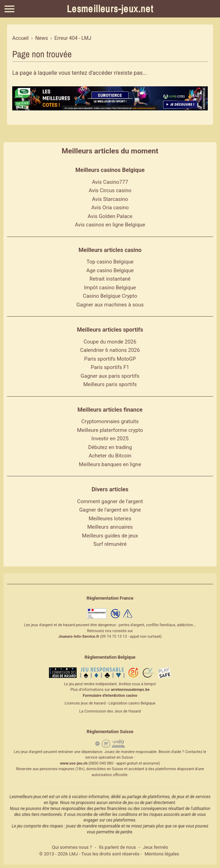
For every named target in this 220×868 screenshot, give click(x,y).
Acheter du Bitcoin (110, 456)
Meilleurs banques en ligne (110, 464)
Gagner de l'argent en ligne (110, 510)
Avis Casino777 (110, 182)
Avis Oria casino (110, 208)
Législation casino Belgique (132, 703)
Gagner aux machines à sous (110, 305)
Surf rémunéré (110, 544)
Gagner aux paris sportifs (110, 376)
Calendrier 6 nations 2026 (110, 350)
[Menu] (9, 9)
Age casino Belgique (110, 270)
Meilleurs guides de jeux (110, 536)
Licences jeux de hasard (85, 703)
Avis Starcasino (110, 199)
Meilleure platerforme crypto (110, 430)
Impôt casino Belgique (110, 288)
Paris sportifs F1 (110, 367)
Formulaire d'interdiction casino (110, 696)
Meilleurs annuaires (110, 527)
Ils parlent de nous (118, 847)
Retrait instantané (110, 279)
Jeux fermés (156, 847)
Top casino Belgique (110, 262)
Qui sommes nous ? (72, 847)
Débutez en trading (110, 447)
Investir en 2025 (110, 439)
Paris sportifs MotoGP (110, 359)
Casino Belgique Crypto (110, 296)
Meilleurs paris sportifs (110, 384)
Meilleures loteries (110, 519)
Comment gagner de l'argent (110, 501)
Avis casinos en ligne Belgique (110, 225)
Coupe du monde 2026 (110, 342)
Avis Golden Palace (110, 216)
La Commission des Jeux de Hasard (110, 711)
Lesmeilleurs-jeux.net (110, 9)
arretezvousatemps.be (130, 690)
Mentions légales (162, 854)
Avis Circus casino (110, 190)
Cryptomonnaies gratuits (110, 421)
